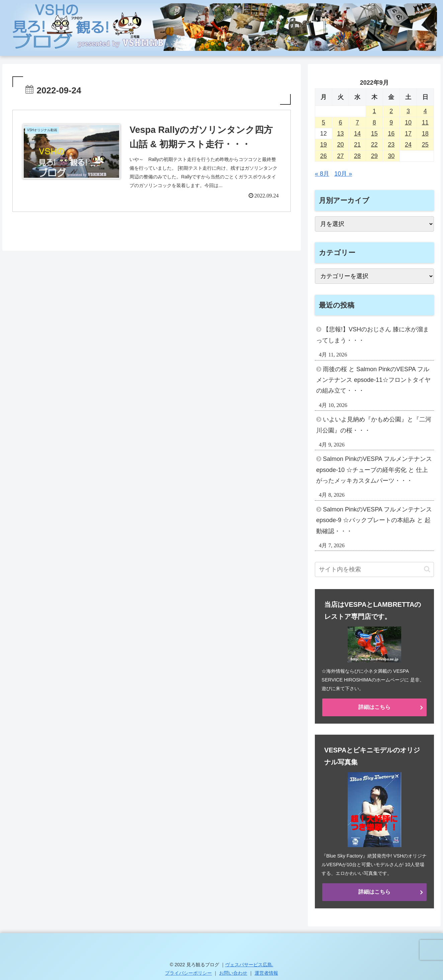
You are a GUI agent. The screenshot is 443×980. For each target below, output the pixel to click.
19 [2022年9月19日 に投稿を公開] (324, 145)
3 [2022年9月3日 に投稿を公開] (408, 111)
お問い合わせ (233, 973)
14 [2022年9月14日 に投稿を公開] (357, 134)
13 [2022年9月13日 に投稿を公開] (340, 134)
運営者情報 (266, 973)
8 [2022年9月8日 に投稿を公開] (374, 122)
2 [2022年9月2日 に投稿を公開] (391, 111)
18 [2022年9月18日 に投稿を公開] (425, 134)
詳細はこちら (374, 707)
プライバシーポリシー (188, 973)
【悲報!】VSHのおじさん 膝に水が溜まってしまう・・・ (373, 335)
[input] (374, 569)
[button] (427, 569)
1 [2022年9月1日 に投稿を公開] (374, 111)
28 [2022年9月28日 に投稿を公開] (357, 156)
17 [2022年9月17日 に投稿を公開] (408, 134)
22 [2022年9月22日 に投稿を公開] (374, 145)
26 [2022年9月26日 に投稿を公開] (324, 156)
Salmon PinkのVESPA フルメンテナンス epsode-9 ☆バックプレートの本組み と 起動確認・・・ (374, 520)
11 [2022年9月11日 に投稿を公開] (425, 122)
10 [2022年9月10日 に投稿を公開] (408, 122)
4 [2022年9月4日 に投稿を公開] (425, 111)
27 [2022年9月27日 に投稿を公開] (340, 156)
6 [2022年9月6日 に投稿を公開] (340, 122)
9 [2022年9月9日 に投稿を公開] (391, 122)
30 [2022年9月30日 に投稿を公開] (391, 156)
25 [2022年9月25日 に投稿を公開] (425, 145)
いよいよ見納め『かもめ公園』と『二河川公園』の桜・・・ (374, 425)
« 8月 (322, 174)
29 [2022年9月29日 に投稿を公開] (374, 156)
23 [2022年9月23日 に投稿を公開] (391, 145)
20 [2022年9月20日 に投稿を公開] (340, 145)
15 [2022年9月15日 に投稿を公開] (374, 134)
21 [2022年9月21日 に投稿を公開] (357, 145)
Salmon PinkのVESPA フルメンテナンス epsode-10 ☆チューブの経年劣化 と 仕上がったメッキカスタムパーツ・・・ (374, 470)
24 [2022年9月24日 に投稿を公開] (408, 145)
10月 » (343, 174)
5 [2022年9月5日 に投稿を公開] (324, 122)
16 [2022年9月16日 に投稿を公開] (391, 134)
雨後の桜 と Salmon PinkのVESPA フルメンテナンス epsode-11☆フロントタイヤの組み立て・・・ (373, 380)
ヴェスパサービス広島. (249, 965)
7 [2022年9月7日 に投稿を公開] (357, 122)
